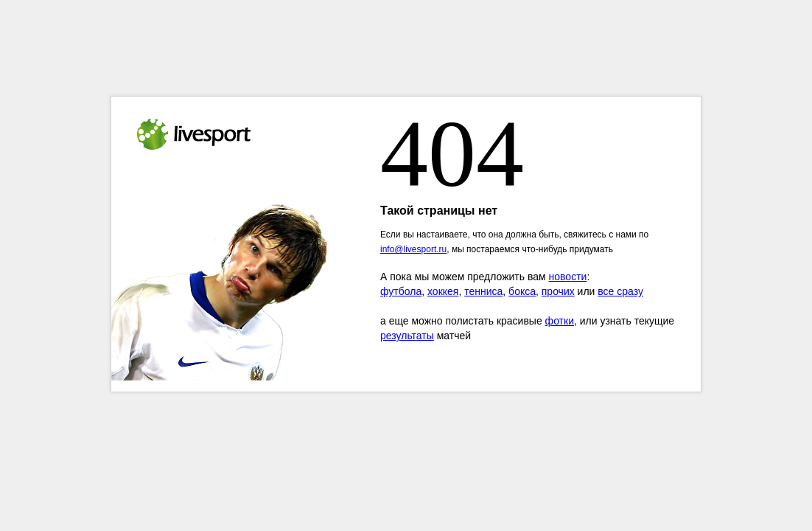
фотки (560, 321)
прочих (558, 291)
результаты (407, 336)
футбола (401, 291)
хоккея (443, 291)
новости (568, 277)
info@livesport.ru (413, 249)
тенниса (483, 291)
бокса (522, 291)
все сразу (620, 291)
